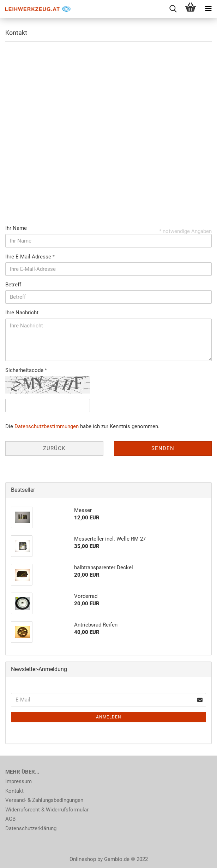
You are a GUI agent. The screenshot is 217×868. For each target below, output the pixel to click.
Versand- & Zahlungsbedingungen (44, 800)
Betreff (13, 285)
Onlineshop (83, 859)
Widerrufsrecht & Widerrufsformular (47, 810)
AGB (10, 819)
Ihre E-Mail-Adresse (29, 257)
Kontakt (14, 791)
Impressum (19, 781)
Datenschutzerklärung (31, 828)
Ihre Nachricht (22, 313)
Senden (163, 448)
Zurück (54, 448)
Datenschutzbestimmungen (47, 426)
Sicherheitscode (25, 370)
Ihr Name (16, 228)
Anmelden (109, 717)
